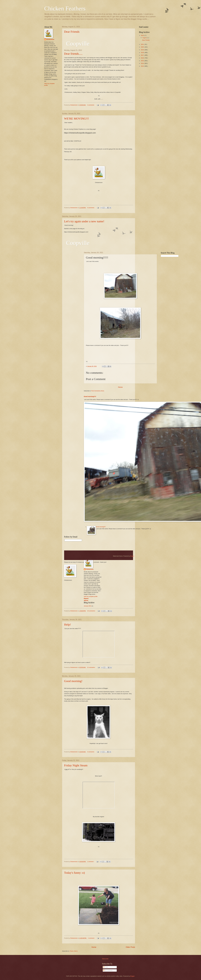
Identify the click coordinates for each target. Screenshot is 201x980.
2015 (142, 61)
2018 (142, 53)
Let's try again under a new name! (84, 221)
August (145, 38)
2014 (142, 63)
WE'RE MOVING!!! (77, 119)
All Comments (108, 970)
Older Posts (130, 947)
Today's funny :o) (74, 873)
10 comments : (92, 611)
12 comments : (91, 667)
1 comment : (91, 862)
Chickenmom (90, 569)
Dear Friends (72, 32)
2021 (142, 44)
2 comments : (91, 105)
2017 (142, 55)
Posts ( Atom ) (74, 951)
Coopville (78, 243)
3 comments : (91, 752)
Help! (67, 624)
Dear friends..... (73, 54)
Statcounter (105, 959)
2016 (142, 58)
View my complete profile (91, 597)
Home (94, 947)
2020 (142, 47)
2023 (142, 35)
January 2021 (88, 606)
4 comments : (91, 208)
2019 (142, 50)
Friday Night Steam (76, 765)
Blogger (132, 556)
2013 (142, 66)
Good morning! (73, 681)
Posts (105, 967)
